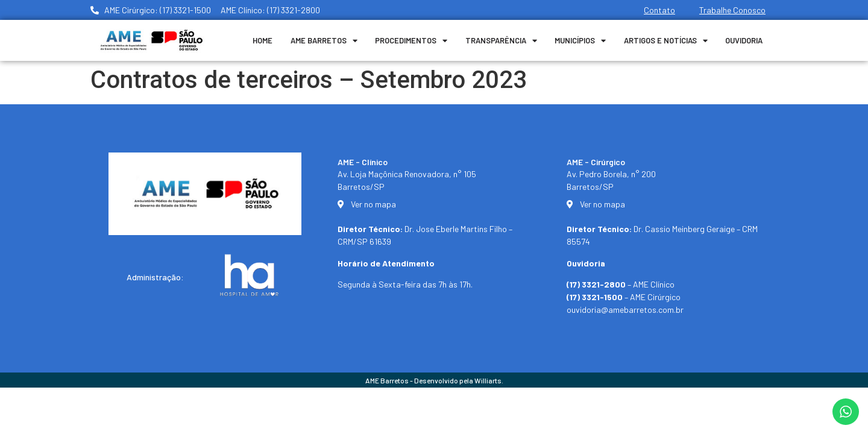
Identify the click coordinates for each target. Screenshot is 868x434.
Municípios (580, 41)
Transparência (501, 41)
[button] (842, 417)
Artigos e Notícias (666, 41)
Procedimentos (411, 41)
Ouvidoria (744, 40)
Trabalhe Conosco (732, 10)
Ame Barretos (324, 41)
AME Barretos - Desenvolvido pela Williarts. (434, 380)
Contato (659, 10)
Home (263, 40)
